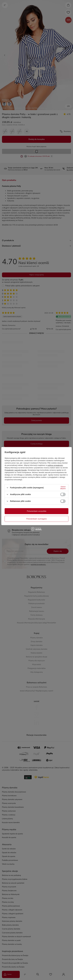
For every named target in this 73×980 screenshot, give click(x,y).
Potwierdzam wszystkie (37, 511)
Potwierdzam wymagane (37, 519)
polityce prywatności (55, 465)
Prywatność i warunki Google (16, 470)
